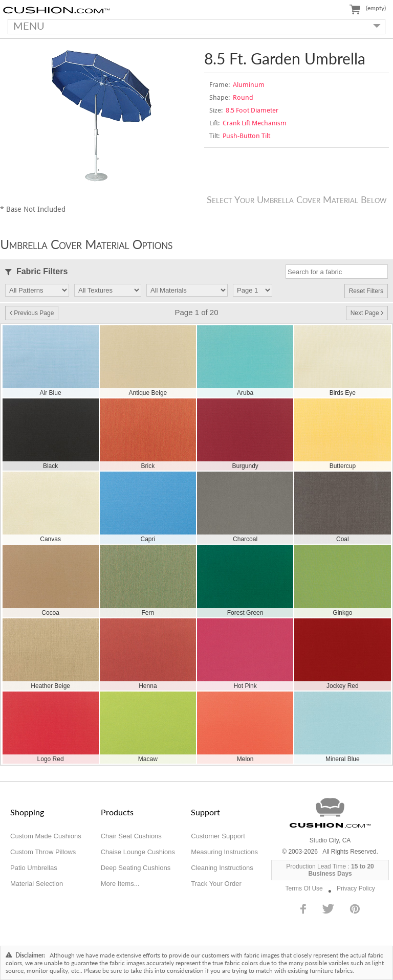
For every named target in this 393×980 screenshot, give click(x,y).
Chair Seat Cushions (131, 836)
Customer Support (218, 836)
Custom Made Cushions (46, 836)
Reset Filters (366, 291)
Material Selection (37, 884)
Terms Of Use (304, 888)
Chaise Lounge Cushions (138, 852)
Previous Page (32, 313)
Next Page (367, 313)
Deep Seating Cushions (136, 868)
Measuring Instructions (224, 852)
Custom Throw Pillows (43, 852)
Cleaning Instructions (222, 868)
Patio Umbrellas (34, 868)
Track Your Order (216, 884)
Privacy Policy (356, 888)
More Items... (120, 884)
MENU (194, 26)
